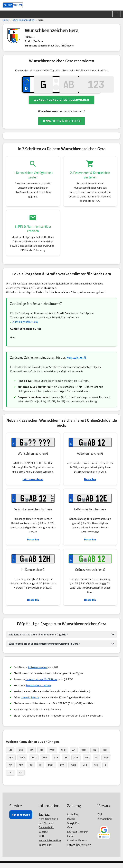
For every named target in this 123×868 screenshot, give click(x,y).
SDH (21, 755)
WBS (22, 763)
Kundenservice (21, 820)
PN (94, 755)
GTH (76, 763)
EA (21, 778)
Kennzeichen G (76, 362)
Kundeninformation (50, 846)
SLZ (21, 770)
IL (96, 763)
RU (31, 770)
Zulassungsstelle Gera (25, 327)
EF (66, 763)
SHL (96, 770)
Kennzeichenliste (48, 824)
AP (74, 755)
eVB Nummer (46, 828)
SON (105, 755)
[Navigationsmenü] (116, 14)
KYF (62, 770)
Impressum (45, 850)
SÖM (73, 770)
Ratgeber (44, 820)
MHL (85, 770)
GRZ (84, 755)
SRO (34, 763)
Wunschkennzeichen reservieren (61, 104)
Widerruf (44, 837)
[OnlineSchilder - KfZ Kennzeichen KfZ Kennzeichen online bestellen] (13, 5)
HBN (45, 763)
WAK (52, 755)
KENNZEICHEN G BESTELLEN (61, 126)
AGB (41, 841)
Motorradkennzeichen (38, 691)
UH (10, 755)
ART (11, 763)
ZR (41, 755)
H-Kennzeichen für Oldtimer (41, 684)
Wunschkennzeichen (23, 20)
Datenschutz (46, 833)
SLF (56, 763)
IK (40, 770)
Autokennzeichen (38, 672)
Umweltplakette (30, 703)
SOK (106, 763)
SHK (63, 755)
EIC (10, 770)
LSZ (11, 778)
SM (31, 755)
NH (87, 763)
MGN (51, 770)
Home (6, 20)
